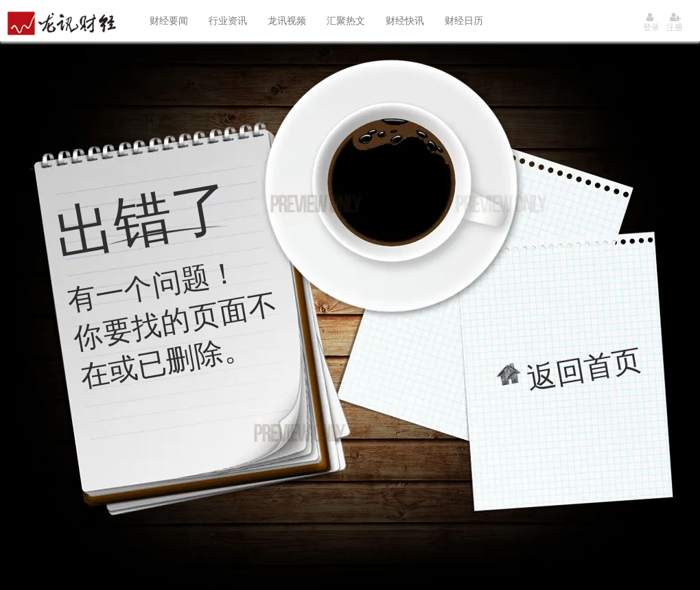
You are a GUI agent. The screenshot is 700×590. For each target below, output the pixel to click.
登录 (651, 22)
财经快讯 (405, 21)
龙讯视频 (287, 21)
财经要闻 (169, 21)
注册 (675, 22)
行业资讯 (228, 21)
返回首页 (585, 369)
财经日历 (464, 21)
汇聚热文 (346, 21)
